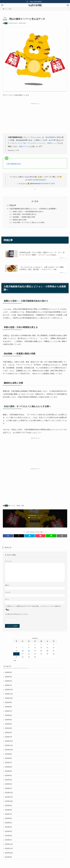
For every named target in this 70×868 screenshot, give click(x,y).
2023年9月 (9, 806)
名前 (7, 585)
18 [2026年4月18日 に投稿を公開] (47, 651)
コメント (8, 561)
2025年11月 (9, 694)
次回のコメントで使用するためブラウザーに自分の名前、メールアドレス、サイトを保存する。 (34, 606)
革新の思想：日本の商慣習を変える (25, 214)
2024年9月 (9, 754)
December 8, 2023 (48, 184)
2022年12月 (9, 844)
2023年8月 (9, 810)
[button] (8, 536)
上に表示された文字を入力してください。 (17, 614)
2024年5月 (9, 771)
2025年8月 (9, 707)
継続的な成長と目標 (20, 220)
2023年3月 (9, 831)
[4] (41, 146)
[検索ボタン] (68, 5)
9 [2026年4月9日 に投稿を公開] (35, 648)
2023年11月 (9, 797)
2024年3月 (9, 780)
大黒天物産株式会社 (14, 164)
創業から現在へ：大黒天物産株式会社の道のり (28, 212)
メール (8, 592)
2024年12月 (9, 741)
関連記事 (13, 205)
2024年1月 (9, 788)
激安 (23, 506)
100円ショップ (53, 143)
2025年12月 (9, 690)
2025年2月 (9, 733)
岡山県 (48, 137)
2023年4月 (9, 827)
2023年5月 (9, 823)
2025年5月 (9, 720)
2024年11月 (9, 745)
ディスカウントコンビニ (36, 143)
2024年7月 (9, 763)
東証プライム (24, 146)
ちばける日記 (35, 5)
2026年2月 (9, 681)
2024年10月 (9, 750)
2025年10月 (9, 698)
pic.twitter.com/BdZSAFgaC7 (36, 180)
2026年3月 (9, 677)
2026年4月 (9, 672)
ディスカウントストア (16, 143)
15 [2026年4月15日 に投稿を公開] (29, 651)
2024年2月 (9, 784)
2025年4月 (9, 724)
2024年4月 (9, 776)
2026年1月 (9, 685)
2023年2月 (9, 836)
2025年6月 (9, 715)
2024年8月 (9, 758)
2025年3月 (9, 728)
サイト (7, 599)
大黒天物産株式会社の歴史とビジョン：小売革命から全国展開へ (33, 209)
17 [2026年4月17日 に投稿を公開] (41, 651)
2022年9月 (9, 857)
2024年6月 (9, 767)
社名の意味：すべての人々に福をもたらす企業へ (29, 222)
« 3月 (15, 660)
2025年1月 (9, 737)
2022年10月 (9, 853)
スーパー (13, 506)
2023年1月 (9, 840)
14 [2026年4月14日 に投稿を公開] (23, 651)
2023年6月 (9, 818)
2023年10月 (9, 801)
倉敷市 (53, 137)
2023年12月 (9, 793)
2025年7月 (9, 711)
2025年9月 (9, 702)
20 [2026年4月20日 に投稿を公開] (16, 654)
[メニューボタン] (2, 5)
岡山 (6, 23)
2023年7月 (9, 814)
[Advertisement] (35, 117)
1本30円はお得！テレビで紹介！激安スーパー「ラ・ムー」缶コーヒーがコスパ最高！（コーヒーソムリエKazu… (42, 254)
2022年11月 (9, 848)
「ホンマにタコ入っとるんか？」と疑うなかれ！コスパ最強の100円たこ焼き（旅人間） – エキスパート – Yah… (41, 268)
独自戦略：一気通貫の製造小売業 (24, 217)
